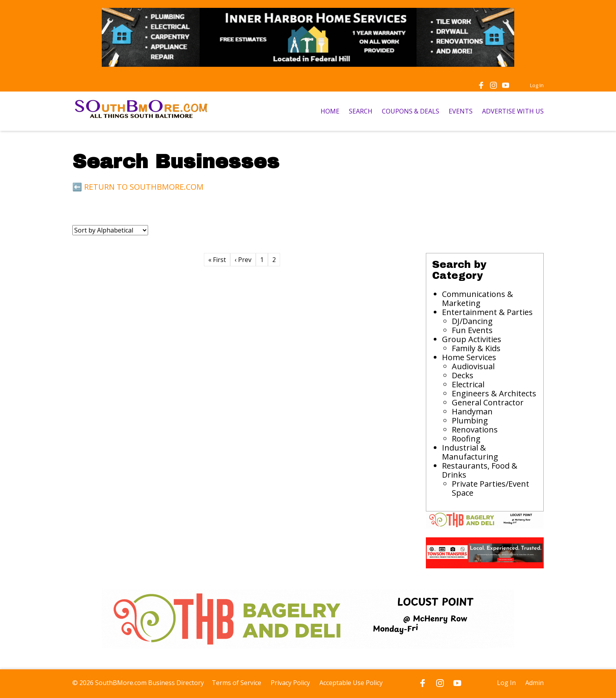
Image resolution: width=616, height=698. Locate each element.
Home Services (469, 357)
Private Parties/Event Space (490, 488)
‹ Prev (243, 260)
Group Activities (472, 339)
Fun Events (472, 330)
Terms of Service (236, 683)
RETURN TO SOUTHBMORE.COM (144, 187)
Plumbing (470, 420)
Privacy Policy (290, 683)
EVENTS (461, 111)
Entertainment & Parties (487, 312)
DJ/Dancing (472, 321)
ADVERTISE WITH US (513, 111)
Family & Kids (476, 348)
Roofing (466, 439)
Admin (534, 683)
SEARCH (361, 111)
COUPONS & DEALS (411, 111)
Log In (537, 85)
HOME (330, 111)
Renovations (475, 430)
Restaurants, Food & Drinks (480, 470)
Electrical (468, 384)
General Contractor (488, 402)
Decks (463, 375)
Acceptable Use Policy (351, 683)
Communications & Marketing (478, 299)
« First (217, 260)
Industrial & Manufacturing (470, 452)
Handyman (472, 411)
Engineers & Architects (494, 393)
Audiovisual (473, 366)
